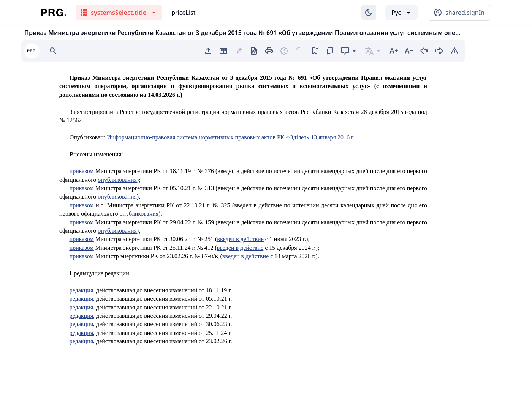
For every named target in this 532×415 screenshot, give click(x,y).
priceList (183, 13)
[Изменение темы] (369, 13)
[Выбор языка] (401, 13)
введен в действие (240, 239)
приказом (82, 171)
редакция (81, 290)
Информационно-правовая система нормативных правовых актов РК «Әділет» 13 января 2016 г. (230, 137)
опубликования (117, 180)
